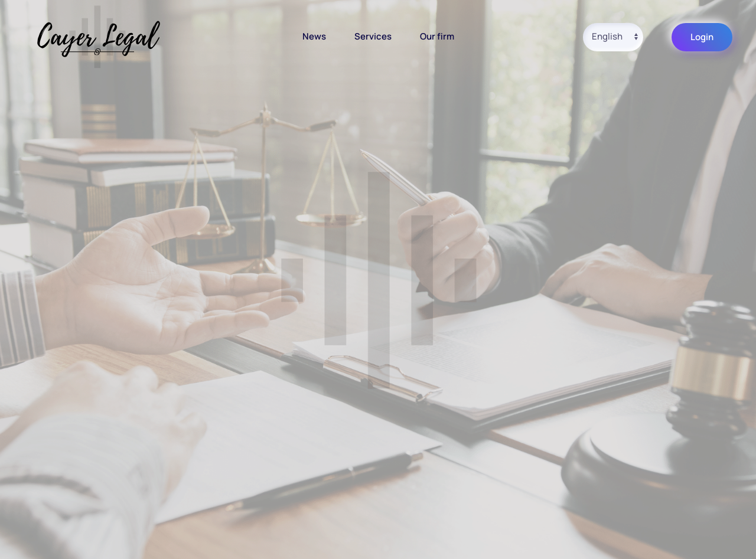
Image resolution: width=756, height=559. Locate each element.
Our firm (437, 36)
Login (702, 37)
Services (373, 36)
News (314, 36)
